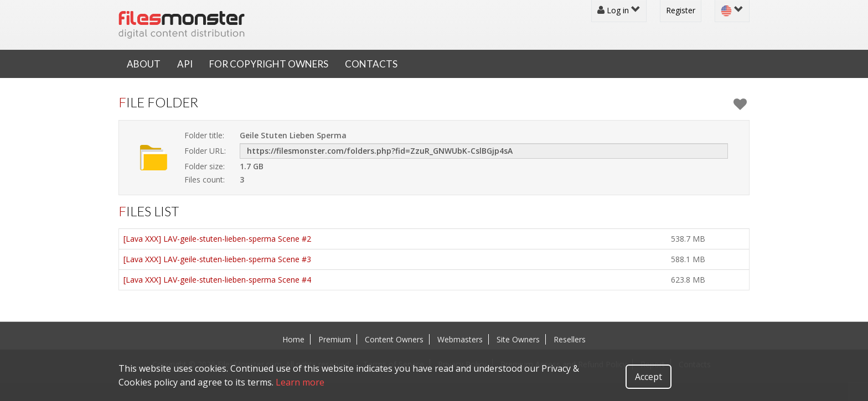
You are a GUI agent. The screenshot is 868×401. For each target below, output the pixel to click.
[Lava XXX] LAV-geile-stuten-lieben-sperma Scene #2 (217, 239)
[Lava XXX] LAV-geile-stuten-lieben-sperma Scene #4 (217, 280)
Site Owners (518, 339)
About (144, 64)
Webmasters (460, 339)
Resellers (570, 339)
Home (293, 339)
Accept (649, 377)
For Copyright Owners (269, 64)
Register (681, 10)
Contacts (371, 64)
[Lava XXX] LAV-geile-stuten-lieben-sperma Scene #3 (217, 259)
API (185, 64)
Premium (335, 339)
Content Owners (394, 339)
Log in (619, 10)
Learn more (300, 382)
